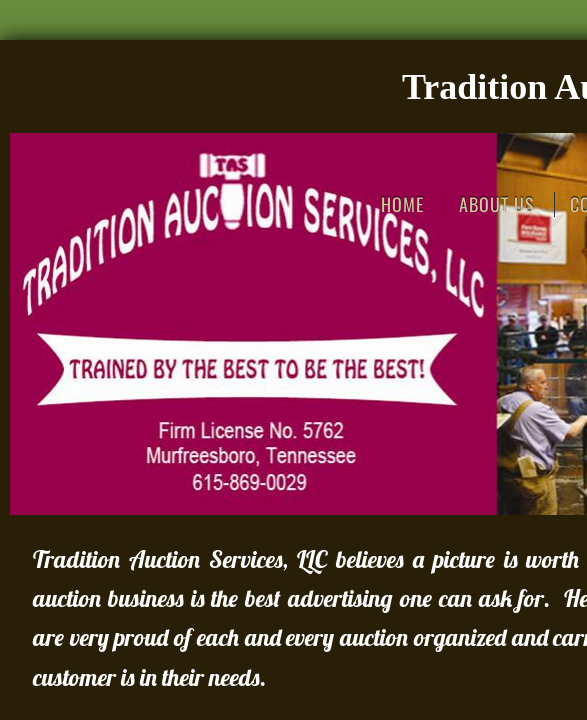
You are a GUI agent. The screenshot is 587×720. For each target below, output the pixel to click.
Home (402, 204)
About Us (497, 204)
